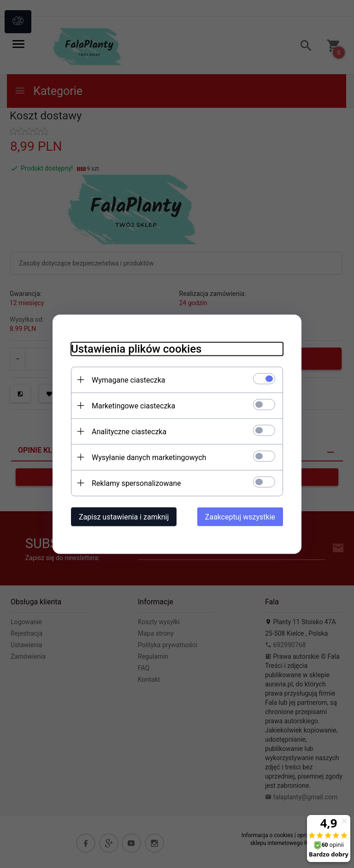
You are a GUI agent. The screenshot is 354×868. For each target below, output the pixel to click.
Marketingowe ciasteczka (133, 405)
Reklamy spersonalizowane (136, 483)
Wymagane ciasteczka (129, 380)
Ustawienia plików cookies (136, 348)
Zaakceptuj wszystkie (240, 517)
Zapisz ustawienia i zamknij (124, 517)
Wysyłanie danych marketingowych (149, 457)
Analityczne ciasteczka (129, 431)
